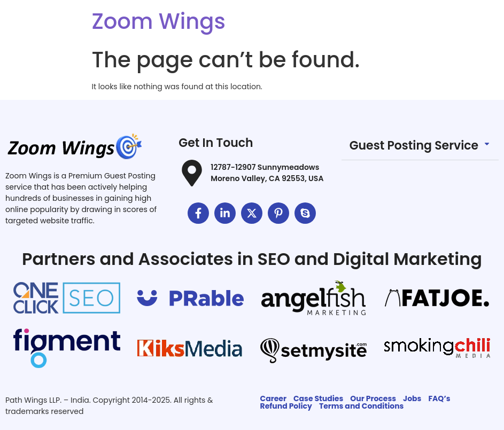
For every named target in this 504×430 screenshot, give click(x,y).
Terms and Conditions (362, 406)
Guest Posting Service (414, 146)
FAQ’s (439, 398)
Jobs (412, 398)
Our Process (373, 398)
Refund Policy (286, 406)
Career (273, 398)
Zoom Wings (159, 21)
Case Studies (318, 398)
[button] (420, 146)
